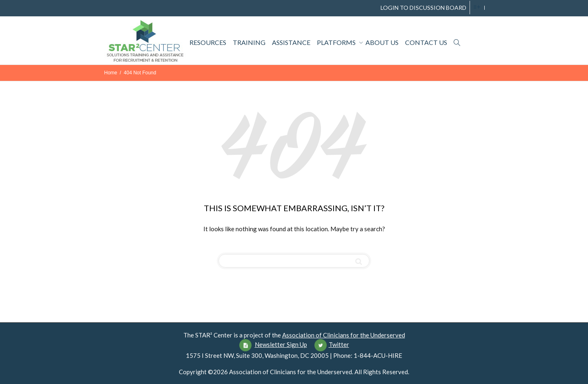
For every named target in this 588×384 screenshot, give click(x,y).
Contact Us (426, 42)
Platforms (337, 42)
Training (249, 42)
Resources (208, 42)
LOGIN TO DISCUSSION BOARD (423, 8)
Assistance (291, 42)
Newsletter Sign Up (281, 344)
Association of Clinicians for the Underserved (344, 335)
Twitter (339, 344)
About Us (382, 42)
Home (111, 73)
